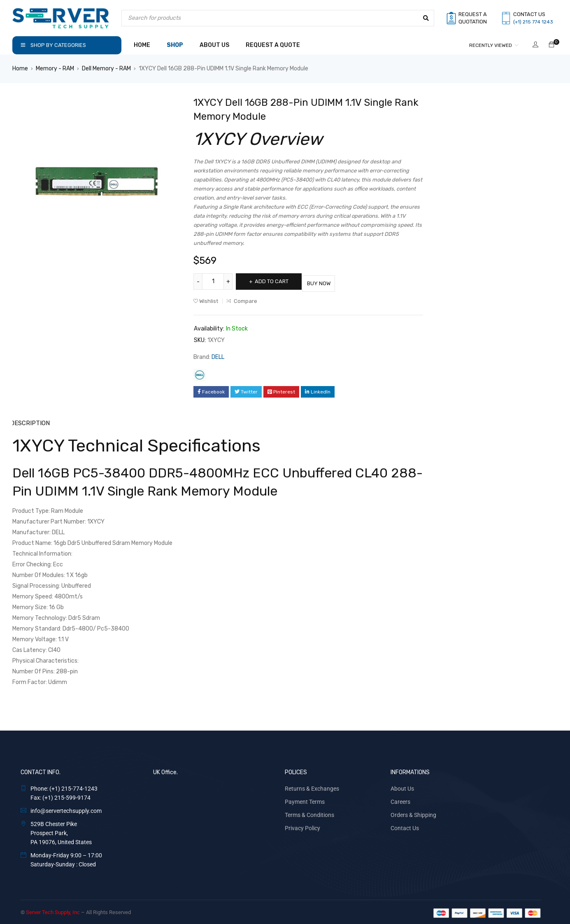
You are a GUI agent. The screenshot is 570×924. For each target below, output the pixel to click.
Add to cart (277, 281)
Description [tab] (30, 421)
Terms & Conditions (309, 812)
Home (20, 69)
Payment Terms (305, 799)
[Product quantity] (214, 282)
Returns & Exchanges (312, 786)
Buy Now (333, 281)
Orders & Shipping (413, 812)
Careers (400, 799)
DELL (218, 355)
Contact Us (405, 826)
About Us (402, 786)
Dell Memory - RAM (106, 69)
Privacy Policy (302, 826)
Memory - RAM (55, 69)
